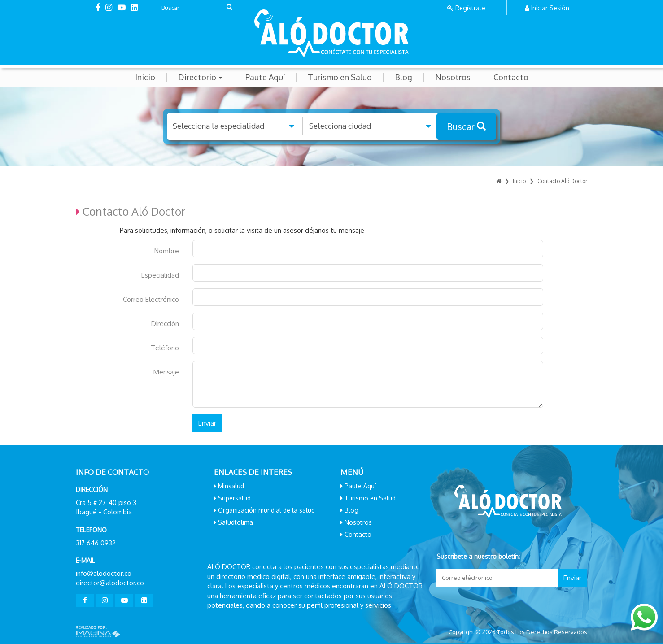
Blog (403, 77)
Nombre (167, 251)
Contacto (511, 77)
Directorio (200, 77)
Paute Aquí (265, 77)
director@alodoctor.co (110, 583)
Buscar (466, 126)
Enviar (207, 423)
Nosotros (453, 77)
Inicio (145, 77)
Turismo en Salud (340, 77)
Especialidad (160, 275)
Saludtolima (236, 522)
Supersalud (234, 498)
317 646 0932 (96, 543)
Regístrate (470, 8)
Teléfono (165, 348)
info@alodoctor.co (104, 573)
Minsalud (231, 486)
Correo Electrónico (151, 299)
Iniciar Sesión (550, 8)
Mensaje (166, 372)
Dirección (165, 324)
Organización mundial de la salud (266, 510)
